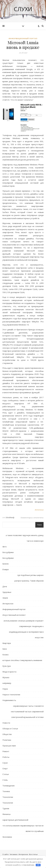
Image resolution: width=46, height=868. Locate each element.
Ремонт (6, 751)
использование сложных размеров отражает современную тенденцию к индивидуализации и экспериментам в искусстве (24, 629)
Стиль (5, 780)
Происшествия (9, 746)
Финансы (7, 814)
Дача (5, 586)
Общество (7, 734)
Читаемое (14, 854)
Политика (7, 740)
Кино (5, 649)
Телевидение (9, 786)
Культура (7, 666)
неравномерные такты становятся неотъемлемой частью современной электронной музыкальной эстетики (27, 712)
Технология (8, 803)
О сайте (6, 854)
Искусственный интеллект (14, 615)
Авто (5, 547)
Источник (39, 510)
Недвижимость (9, 700)
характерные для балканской (15, 820)
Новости (6, 723)
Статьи (6, 774)
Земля (5, 598)
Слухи (23, 9)
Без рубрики (8, 552)
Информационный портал (23, 39)
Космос (6, 655)
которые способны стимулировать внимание (22, 660)
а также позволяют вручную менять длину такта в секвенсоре (25, 538)
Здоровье (7, 592)
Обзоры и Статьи (10, 729)
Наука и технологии (11, 694)
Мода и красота (9, 672)
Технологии (8, 797)
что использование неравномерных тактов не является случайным (23, 828)
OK (38, 865)
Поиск (39, 525)
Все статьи (33, 854)
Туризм (6, 808)
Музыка (6, 677)
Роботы (6, 757)
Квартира (7, 643)
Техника (6, 791)
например (7, 683)
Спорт (5, 768)
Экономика (7, 837)
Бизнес (6, 564)
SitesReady (10, 517)
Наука (5, 689)
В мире (6, 569)
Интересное (8, 604)
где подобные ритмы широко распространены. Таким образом (29, 578)
